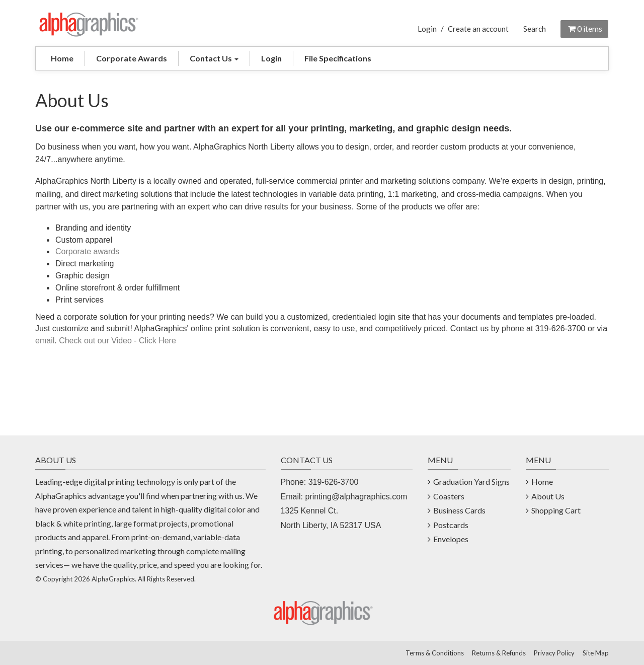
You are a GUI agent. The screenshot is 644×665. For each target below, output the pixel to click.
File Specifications (338, 58)
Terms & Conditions (435, 653)
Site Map (596, 653)
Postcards (451, 525)
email (45, 341)
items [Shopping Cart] (584, 28)
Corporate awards (87, 251)
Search (535, 29)
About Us (548, 496)
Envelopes (451, 539)
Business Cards (459, 510)
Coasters (449, 496)
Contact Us (214, 58)
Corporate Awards (132, 58)
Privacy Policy (554, 653)
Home (62, 58)
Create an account (478, 29)
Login (427, 29)
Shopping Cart (556, 510)
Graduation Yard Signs (471, 482)
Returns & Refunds (499, 653)
